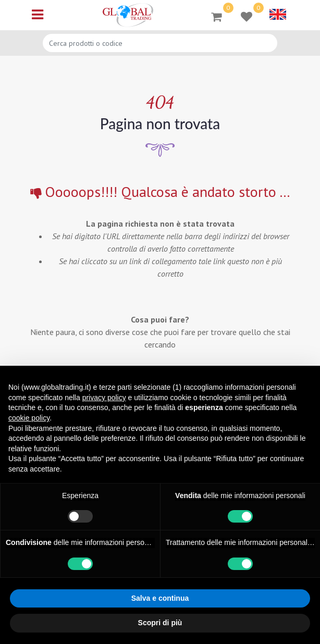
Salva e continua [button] (160, 598)
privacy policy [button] (104, 398)
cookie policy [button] (29, 418)
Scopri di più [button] (160, 623)
